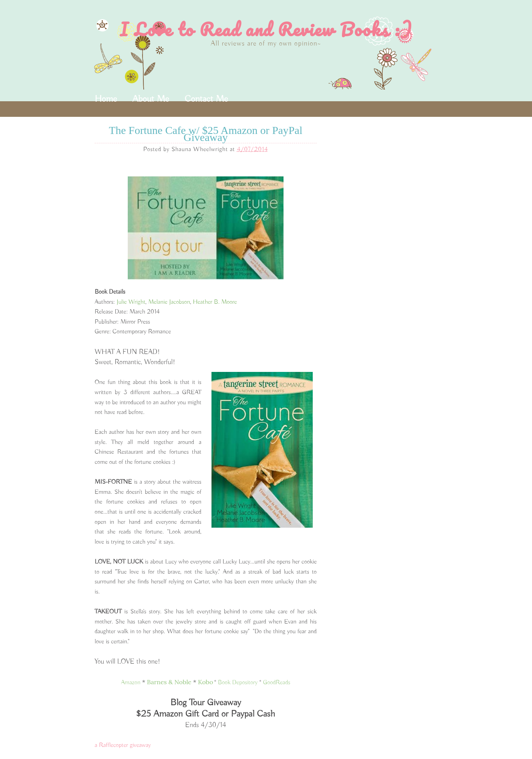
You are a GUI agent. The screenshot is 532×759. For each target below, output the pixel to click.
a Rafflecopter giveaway (123, 745)
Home (106, 99)
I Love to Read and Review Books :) (266, 29)
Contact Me (206, 99)
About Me (151, 99)
